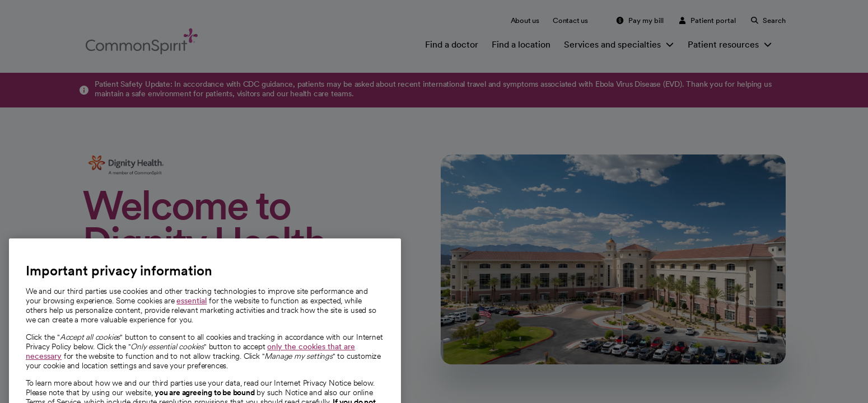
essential (192, 316)
